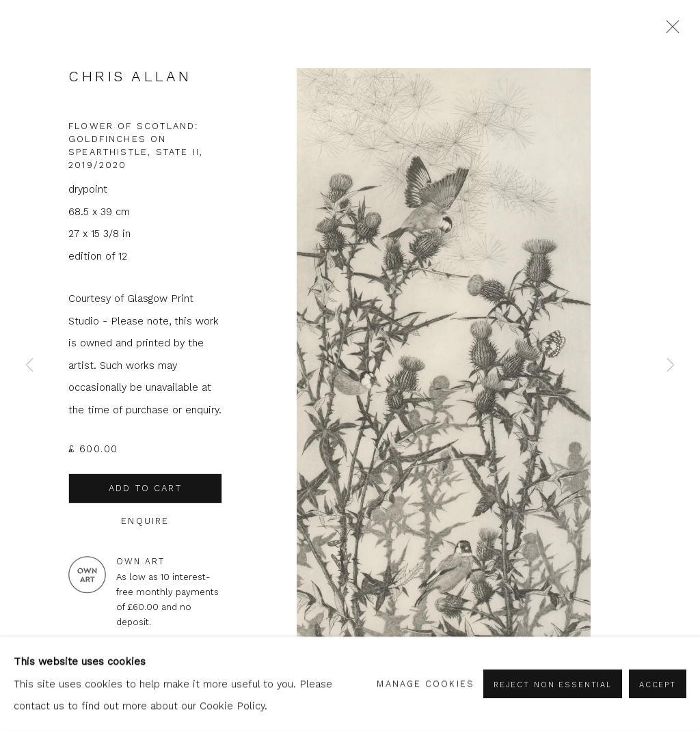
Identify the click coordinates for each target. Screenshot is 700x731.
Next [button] (671, 366)
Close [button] (669, 31)
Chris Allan (130, 77)
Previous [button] (29, 366)
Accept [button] (658, 685)
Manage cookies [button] (425, 684)
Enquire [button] (145, 521)
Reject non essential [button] (553, 685)
